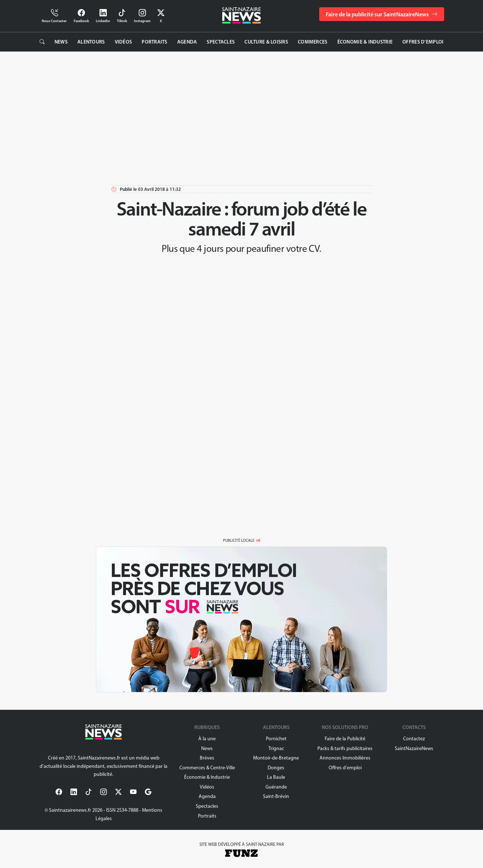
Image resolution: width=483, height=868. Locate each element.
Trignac (276, 748)
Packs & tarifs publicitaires (345, 748)
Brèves (207, 758)
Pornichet (276, 739)
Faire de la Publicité (345, 739)
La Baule (276, 777)
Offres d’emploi (423, 42)
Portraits (155, 42)
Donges (276, 768)
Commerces (313, 42)
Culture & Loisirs (266, 42)
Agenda (187, 42)
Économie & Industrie (365, 42)
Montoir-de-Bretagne (276, 758)
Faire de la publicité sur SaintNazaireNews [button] (382, 14)
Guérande (276, 787)
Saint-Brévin (276, 796)
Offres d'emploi (345, 768)
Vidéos (123, 42)
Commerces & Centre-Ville (207, 768)
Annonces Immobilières (345, 758)
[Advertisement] (241, 117)
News (61, 42)
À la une (207, 739)
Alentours (91, 42)
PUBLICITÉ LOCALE (239, 540)
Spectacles (221, 42)
